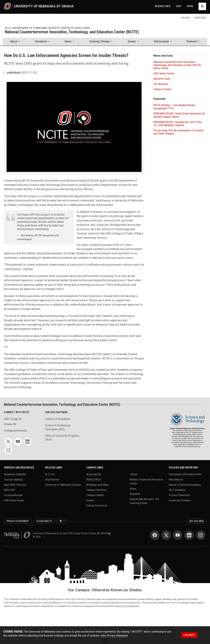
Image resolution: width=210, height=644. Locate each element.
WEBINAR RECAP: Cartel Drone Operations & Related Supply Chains (179, 115)
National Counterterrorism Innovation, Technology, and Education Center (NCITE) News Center (177, 65)
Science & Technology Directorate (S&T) (58, 427)
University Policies (180, 500)
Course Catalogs (13, 480)
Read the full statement (127, 606)
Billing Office (94, 480)
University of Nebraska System (63, 485)
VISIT (179, 6)
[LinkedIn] (27, 442)
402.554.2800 (196, 521)
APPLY (190, 6)
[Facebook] (155, 535)
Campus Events (162, 89)
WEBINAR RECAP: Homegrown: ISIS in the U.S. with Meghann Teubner (178, 124)
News (133, 489)
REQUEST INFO (163, 6)
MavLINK (9, 490)
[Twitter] (8, 442)
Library (134, 474)
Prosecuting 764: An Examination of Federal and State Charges (178, 132)
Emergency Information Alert (185, 474)
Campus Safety (95, 495)
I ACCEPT (189, 635)
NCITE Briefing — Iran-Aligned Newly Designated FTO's (174, 107)
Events (90, 500)
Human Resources (97, 505)
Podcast (192, 41)
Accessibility (94, 474)
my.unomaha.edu (13, 495)
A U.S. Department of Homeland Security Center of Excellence (48, 28)
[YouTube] (18, 442)
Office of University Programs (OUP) (62, 438)
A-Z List (50, 474)
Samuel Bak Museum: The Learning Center (144, 501)
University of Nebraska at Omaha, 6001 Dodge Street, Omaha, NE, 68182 (72, 533)
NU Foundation (177, 490)
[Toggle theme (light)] (62, 521)
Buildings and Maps (98, 485)
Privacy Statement (179, 495)
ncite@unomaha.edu (15, 431)
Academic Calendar (15, 474)
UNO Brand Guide (14, 500)
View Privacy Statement (114, 636)
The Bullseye (161, 84)
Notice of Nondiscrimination (185, 485)
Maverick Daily (162, 79)
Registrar (135, 494)
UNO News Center (164, 73)
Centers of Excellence (58, 419)
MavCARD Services (15, 485)
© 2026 (37, 537)
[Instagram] (8, 450)
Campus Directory (97, 490)
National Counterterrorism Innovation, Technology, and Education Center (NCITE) (72, 32)
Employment (52, 480)
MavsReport (176, 480)
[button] (15, 42)
